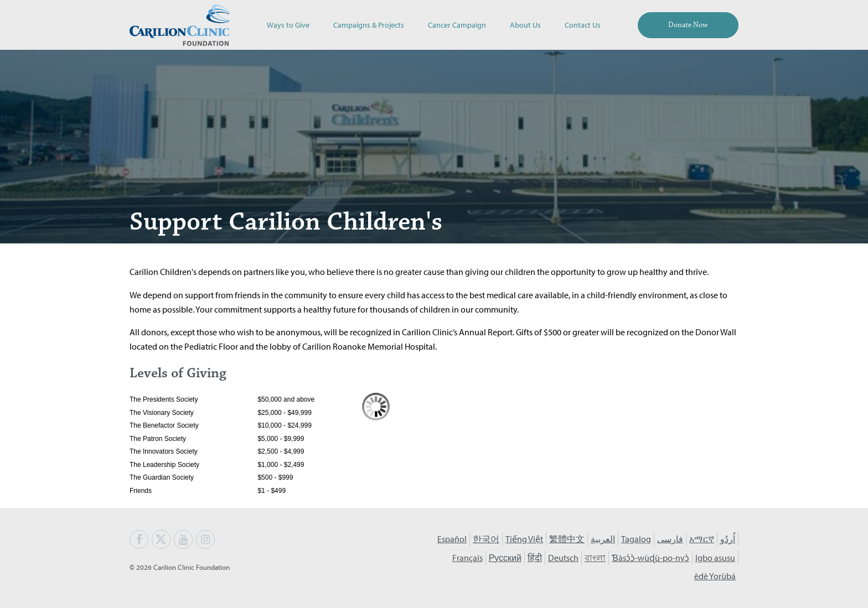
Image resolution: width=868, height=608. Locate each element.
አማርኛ (702, 539)
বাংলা (595, 558)
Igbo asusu (715, 558)
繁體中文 (567, 539)
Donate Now (688, 25)
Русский (505, 558)
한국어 (486, 539)
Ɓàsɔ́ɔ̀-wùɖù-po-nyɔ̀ (650, 558)
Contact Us (583, 25)
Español (452, 539)
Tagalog (636, 539)
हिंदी (535, 558)
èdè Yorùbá (715, 576)
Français (467, 558)
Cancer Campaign (457, 25)
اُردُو (728, 539)
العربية (603, 539)
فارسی (670, 539)
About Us (525, 25)
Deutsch (563, 558)
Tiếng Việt (524, 539)
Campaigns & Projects (369, 25)
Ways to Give (288, 25)
